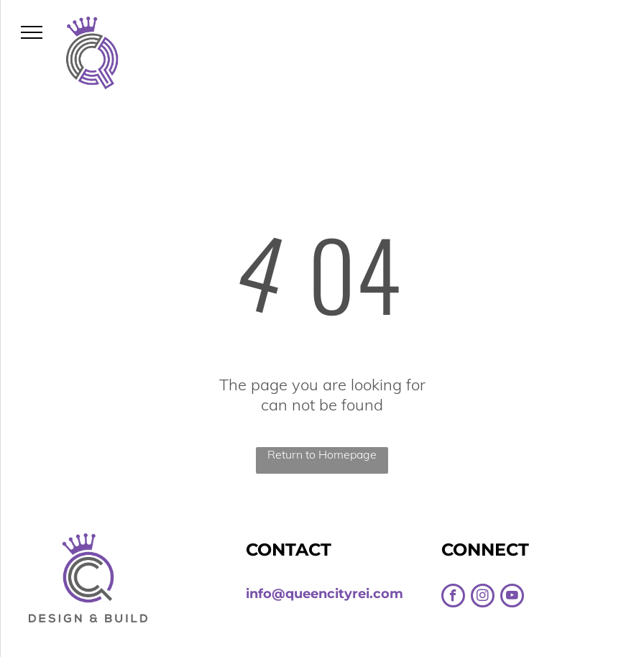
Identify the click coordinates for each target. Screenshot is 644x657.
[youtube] (512, 597)
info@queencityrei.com (325, 594)
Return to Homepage (322, 454)
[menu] (32, 32)
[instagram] (483, 597)
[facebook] (453, 597)
